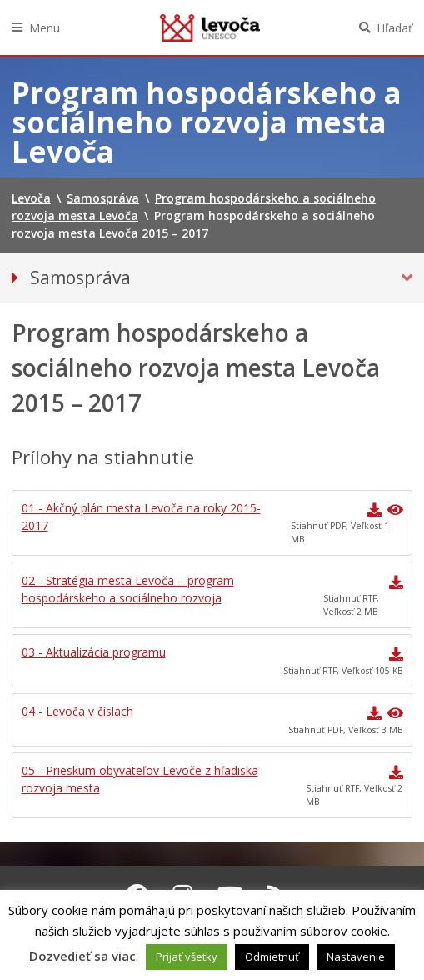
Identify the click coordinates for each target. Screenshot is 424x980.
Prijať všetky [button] (187, 957)
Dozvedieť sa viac (82, 956)
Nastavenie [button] (356, 957)
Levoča (210, 27)
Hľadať (394, 28)
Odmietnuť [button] (272, 957)
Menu (45, 28)
